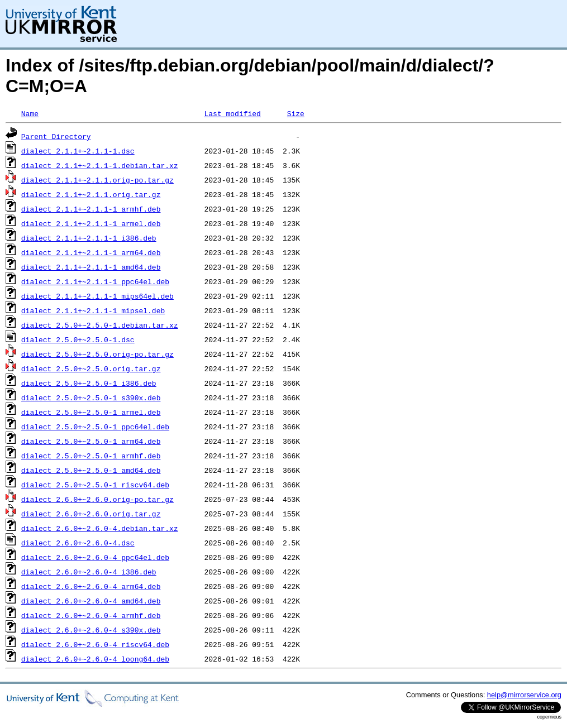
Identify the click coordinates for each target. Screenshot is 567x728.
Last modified (232, 113)
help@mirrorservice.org (524, 695)
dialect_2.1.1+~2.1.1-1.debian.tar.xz (100, 165)
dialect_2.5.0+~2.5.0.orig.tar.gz (91, 368)
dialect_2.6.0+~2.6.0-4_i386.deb (89, 572)
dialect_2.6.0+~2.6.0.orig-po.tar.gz (97, 499)
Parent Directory (56, 136)
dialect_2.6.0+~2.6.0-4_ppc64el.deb (95, 557)
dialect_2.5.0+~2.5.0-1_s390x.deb (91, 397)
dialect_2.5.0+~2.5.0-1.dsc (78, 339)
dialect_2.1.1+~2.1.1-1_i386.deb (89, 238)
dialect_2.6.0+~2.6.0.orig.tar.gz (91, 514)
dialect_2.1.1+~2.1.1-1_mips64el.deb (97, 296)
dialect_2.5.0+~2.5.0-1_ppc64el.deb (95, 427)
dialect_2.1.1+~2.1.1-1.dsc (78, 151)
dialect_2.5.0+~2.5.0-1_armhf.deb (91, 456)
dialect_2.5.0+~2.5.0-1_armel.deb (91, 412)
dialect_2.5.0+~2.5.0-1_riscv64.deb (95, 485)
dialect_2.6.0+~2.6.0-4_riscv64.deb (95, 644)
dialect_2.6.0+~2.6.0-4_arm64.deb (91, 586)
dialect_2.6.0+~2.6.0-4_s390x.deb (91, 630)
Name (30, 113)
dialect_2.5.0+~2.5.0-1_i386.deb (89, 383)
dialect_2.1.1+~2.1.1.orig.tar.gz (91, 194)
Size (296, 113)
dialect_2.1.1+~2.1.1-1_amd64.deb (91, 267)
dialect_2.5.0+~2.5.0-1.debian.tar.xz (100, 325)
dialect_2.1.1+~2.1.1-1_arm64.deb (91, 252)
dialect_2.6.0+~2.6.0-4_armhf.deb (91, 615)
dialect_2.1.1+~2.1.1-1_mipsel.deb (93, 310)
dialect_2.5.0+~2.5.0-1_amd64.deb (91, 470)
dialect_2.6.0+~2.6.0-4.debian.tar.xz (100, 528)
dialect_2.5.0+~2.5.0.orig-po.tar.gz (97, 354)
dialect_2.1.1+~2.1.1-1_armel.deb (91, 223)
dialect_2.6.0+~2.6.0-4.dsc (78, 543)
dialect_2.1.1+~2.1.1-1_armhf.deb (91, 209)
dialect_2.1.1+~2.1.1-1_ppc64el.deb (95, 281)
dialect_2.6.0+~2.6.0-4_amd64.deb (91, 601)
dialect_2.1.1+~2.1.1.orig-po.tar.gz (97, 180)
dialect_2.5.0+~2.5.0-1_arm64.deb (91, 441)
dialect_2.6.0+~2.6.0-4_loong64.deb (95, 659)
